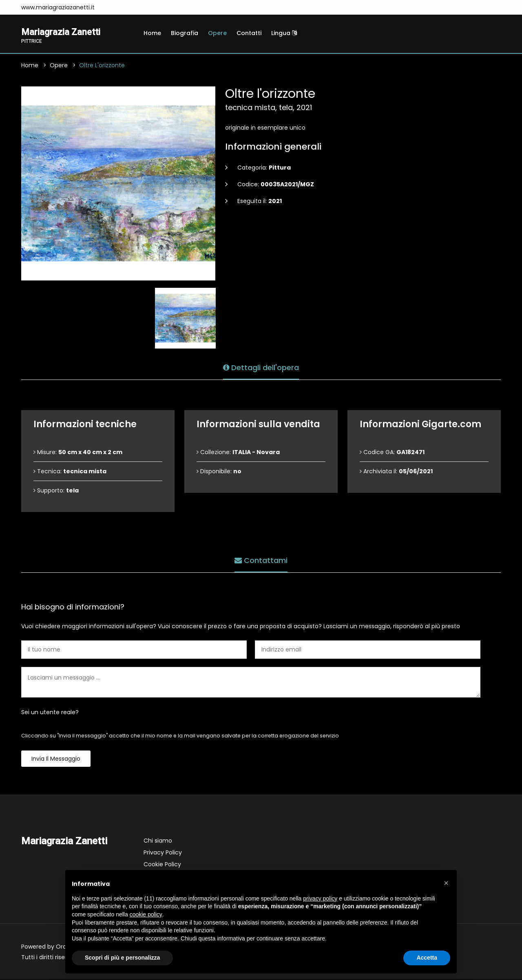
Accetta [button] (427, 958)
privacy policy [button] (320, 898)
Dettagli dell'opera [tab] (261, 367)
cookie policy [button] (146, 914)
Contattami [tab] (261, 560)
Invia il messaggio (56, 760)
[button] (446, 883)
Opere (217, 33)
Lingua (284, 33)
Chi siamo (158, 842)
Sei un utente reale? (50, 713)
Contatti (249, 33)
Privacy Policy (163, 854)
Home (152, 33)
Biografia (185, 33)
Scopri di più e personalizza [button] (122, 958)
